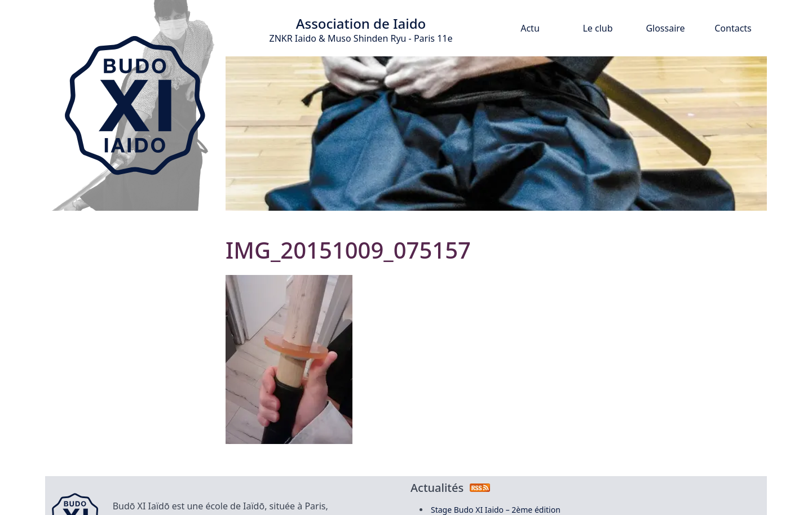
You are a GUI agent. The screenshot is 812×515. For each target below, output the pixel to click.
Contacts (733, 28)
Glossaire (665, 28)
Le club (597, 28)
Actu (530, 28)
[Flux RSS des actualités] (480, 488)
